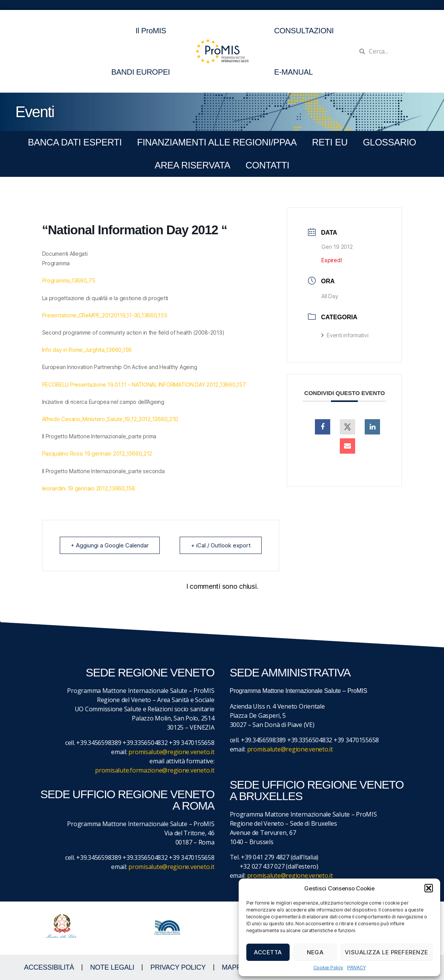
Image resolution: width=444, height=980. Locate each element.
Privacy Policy (178, 967)
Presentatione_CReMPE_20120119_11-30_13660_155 (105, 315)
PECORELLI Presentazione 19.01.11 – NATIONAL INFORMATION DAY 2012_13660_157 (144, 385)
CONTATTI (267, 165)
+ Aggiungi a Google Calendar (110, 545)
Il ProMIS (153, 31)
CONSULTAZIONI (304, 31)
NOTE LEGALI (112, 967)
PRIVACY (356, 968)
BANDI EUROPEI (140, 72)
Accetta (268, 952)
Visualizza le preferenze (387, 952)
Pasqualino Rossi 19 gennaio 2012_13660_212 (97, 453)
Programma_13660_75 (69, 280)
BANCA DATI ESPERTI (75, 142)
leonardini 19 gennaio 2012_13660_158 (89, 488)
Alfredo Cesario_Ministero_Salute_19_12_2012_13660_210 (110, 419)
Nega (315, 952)
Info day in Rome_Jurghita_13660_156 (87, 350)
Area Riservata (193, 165)
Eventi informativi (345, 335)
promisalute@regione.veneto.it (171, 752)
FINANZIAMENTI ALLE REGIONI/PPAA (217, 142)
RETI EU (330, 142)
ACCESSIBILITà (49, 967)
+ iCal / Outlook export (220, 545)
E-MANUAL (293, 72)
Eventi (35, 112)
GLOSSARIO (389, 142)
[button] (429, 888)
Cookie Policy (328, 968)
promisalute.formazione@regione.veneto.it (155, 770)
